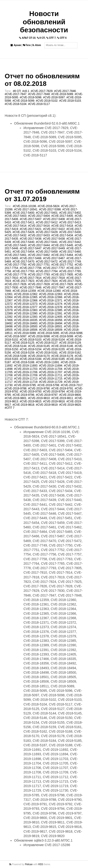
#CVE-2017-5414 (16, 226)
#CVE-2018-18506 (26, 330)
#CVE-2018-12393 (26, 317)
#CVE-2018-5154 (31, 349)
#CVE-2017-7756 (31, 268)
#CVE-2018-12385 (51, 310)
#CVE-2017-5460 (70, 252)
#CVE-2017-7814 (31, 278)
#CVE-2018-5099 (23, 101)
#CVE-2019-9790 (39, 388)
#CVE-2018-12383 (26, 310)
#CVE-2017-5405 (62, 216)
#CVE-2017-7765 (70, 271)
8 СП (41, 38)
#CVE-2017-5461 (16, 255)
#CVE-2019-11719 (26, 382)
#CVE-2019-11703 (26, 369)
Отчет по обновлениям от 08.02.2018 (42, 80)
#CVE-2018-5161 (47, 353)
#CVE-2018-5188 (23, 362)
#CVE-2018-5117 (39, 104)
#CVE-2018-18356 (51, 320)
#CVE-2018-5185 (54, 359)
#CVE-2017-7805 (62, 275)
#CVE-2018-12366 (51, 297)
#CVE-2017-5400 (23, 213)
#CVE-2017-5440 (23, 242)
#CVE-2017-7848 (39, 94)
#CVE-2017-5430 (70, 232)
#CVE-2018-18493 (26, 323)
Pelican (29, 864)
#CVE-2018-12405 (51, 317)
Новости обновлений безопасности (44, 22)
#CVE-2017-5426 (23, 232)
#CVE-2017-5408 (54, 219)
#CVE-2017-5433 (39, 235)
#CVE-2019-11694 (51, 366)
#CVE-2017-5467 (54, 258)
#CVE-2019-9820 (70, 405)
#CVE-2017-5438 (54, 239)
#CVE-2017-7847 (16, 94)
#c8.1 (26, 91)
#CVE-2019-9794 (54, 392)
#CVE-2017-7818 (54, 278)
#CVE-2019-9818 (23, 405)
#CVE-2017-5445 (62, 245)
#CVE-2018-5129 (70, 343)
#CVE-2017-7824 (47, 281)
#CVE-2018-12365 (26, 297)
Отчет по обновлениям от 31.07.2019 (42, 195)
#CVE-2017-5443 (16, 245)
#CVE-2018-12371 (51, 300)
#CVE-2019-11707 (51, 372)
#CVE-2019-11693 (26, 366)
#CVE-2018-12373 (26, 304)
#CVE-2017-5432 (16, 235)
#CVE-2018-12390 (26, 313)
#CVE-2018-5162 (70, 353)
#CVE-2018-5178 (62, 356)
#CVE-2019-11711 (51, 375)
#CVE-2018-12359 (24, 291)
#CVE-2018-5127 (47, 343)
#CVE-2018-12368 (26, 300)
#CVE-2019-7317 (72, 385)
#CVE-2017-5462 (39, 255)
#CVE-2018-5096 (31, 97)
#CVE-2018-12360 (49, 291)
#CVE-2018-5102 (47, 101)
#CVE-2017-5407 (31, 219)
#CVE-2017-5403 (16, 216)
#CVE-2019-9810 (39, 398)
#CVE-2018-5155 (54, 349)
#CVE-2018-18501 (51, 326)
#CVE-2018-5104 (16, 104)
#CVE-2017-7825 (70, 281)
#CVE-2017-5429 (47, 232)
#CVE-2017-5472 (47, 262)
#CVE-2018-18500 (26, 326)
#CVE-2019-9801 (16, 398)
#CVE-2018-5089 (62, 94)
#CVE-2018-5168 (16, 356)
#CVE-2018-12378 (51, 307)
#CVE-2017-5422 (54, 229)
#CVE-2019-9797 (47, 395)
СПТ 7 (51, 38)
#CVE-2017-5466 (31, 258)
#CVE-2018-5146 (62, 346)
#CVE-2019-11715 (51, 379)
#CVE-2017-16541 (26, 209)
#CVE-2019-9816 (54, 401)
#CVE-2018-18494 (51, 323)
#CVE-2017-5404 (39, 216)
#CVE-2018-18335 (26, 320)
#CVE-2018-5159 (23, 353)
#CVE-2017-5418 (62, 226)
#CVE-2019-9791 (62, 388)
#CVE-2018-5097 (54, 97)
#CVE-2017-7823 (23, 281)
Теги (27, 45)
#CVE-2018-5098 (39, 336)
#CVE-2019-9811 (62, 398)
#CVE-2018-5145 (39, 346)
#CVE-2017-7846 (65, 91)
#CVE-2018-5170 (39, 356)
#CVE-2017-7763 (23, 271)
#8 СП (17, 91)
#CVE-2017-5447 (31, 248)
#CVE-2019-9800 (70, 395)
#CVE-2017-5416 (39, 226)
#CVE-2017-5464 (62, 255)
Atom (37, 45)
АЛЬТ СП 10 (27, 38)
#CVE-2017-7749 (70, 262)
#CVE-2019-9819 (47, 405)
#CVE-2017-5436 (31, 239)
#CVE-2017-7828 (39, 284)
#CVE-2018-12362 (26, 294)
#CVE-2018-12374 (51, 304)
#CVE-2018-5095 (48, 333)
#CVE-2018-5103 (70, 101)
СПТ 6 (62, 38)
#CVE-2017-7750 (16, 265)
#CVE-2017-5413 (70, 222)
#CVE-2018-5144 (16, 346)
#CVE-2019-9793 (31, 392)
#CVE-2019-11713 (26, 379)
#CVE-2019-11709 (26, 375)
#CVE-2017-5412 (47, 222)
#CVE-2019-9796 (23, 395)
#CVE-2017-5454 (23, 252)
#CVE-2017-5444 (39, 245)
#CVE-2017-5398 (50, 209)
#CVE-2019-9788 (16, 388)
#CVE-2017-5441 (47, 242)
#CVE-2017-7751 (39, 265)
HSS (41, 864)
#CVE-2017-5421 (31, 229)
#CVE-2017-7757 (54, 268)
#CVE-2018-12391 (51, 313)
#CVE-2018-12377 (26, 307)
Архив (16, 45)
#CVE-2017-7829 (42, 91)
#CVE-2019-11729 (51, 382)
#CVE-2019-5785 (25, 385)
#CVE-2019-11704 (51, 369)
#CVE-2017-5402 (70, 213)
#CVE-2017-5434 (62, 235)
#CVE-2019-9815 (31, 401)
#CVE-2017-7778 (16, 275)
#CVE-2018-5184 (31, 359)
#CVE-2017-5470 (23, 262)
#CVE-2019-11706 (26, 372)
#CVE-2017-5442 (70, 242)
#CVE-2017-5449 (54, 248)
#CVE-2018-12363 (51, 294)
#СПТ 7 (10, 408)
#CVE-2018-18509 (51, 330)
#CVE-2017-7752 (62, 265)
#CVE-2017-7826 (16, 284)
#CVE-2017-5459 (47, 252)
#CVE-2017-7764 (47, 271)
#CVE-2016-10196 (24, 206)
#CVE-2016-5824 (49, 206)
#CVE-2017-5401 (47, 213)
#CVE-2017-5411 (23, 222)
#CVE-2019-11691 (48, 362)
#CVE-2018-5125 (23, 343)
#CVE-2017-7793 (39, 275)
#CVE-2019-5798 (48, 385)
